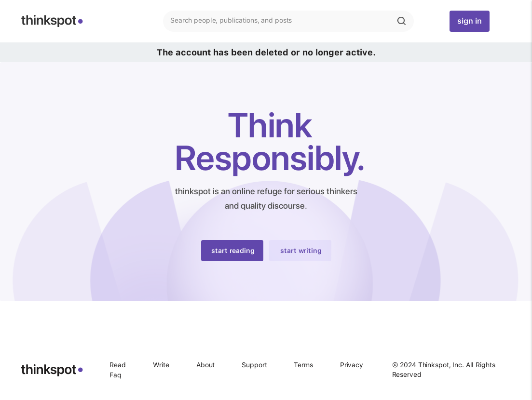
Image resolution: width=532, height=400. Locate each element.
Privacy (352, 365)
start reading (233, 251)
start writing (301, 251)
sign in (469, 21)
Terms (303, 365)
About (205, 365)
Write (161, 365)
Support (254, 365)
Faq (116, 375)
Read (118, 365)
